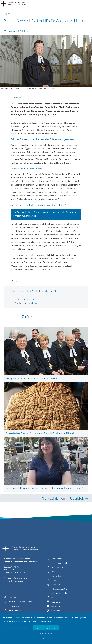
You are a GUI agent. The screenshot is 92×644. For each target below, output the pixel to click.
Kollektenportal (14, 606)
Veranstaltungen (57, 567)
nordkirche (56, 602)
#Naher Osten (52, 291)
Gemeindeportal (14, 610)
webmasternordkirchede (18, 578)
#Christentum (37, 291)
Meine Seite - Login (59, 593)
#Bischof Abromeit (20, 291)
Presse (53, 572)
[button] (88, 4)
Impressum (55, 585)
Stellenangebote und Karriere (20, 602)
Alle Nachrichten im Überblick (63, 498)
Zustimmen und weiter (46, 628)
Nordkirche (56, 597)
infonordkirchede (15, 581)
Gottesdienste (56, 559)
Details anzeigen (46, 633)
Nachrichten (56, 576)
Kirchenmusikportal (59, 563)
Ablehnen (46, 639)
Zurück (27, 317)
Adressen (12, 597)
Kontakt (54, 580)
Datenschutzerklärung (60, 589)
